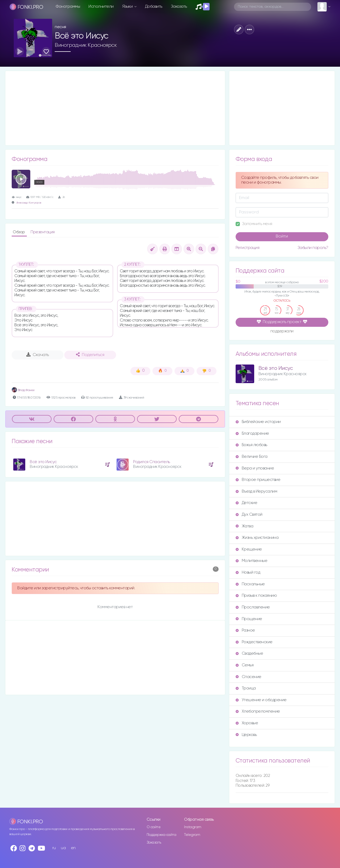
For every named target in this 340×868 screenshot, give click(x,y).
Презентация (43, 232)
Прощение (249, 619)
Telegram (192, 835)
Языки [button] (128, 7)
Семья (245, 665)
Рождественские (254, 642)
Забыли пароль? (313, 248)
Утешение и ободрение (261, 700)
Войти (282, 236)
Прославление (253, 607)
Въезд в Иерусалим (256, 491)
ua (63, 848)
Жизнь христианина (257, 538)
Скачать (38, 355)
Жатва (245, 526)
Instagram (193, 827)
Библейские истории (258, 422)
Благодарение (252, 433)
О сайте (154, 827)
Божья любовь (251, 445)
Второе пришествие (258, 480)
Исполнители (101, 7)
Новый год (248, 572)
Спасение (248, 677)
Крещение (249, 549)
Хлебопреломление (258, 711)
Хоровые (247, 723)
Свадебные (249, 653)
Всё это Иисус (43, 462)
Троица (246, 688)
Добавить (154, 7)
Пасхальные (250, 584)
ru (54, 848)
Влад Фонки (23, 390)
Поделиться (90, 355)
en (73, 848)
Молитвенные (252, 561)
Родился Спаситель (152, 462)
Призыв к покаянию (256, 596)
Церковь (246, 735)
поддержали (282, 332)
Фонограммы (68, 7)
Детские (246, 503)
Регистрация (248, 248)
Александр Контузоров (29, 203)
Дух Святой (249, 515)
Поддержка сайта (161, 835)
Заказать (179, 7)
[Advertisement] (115, 108)
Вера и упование (255, 468)
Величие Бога (252, 457)
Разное (245, 630)
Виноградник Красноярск (86, 45)
